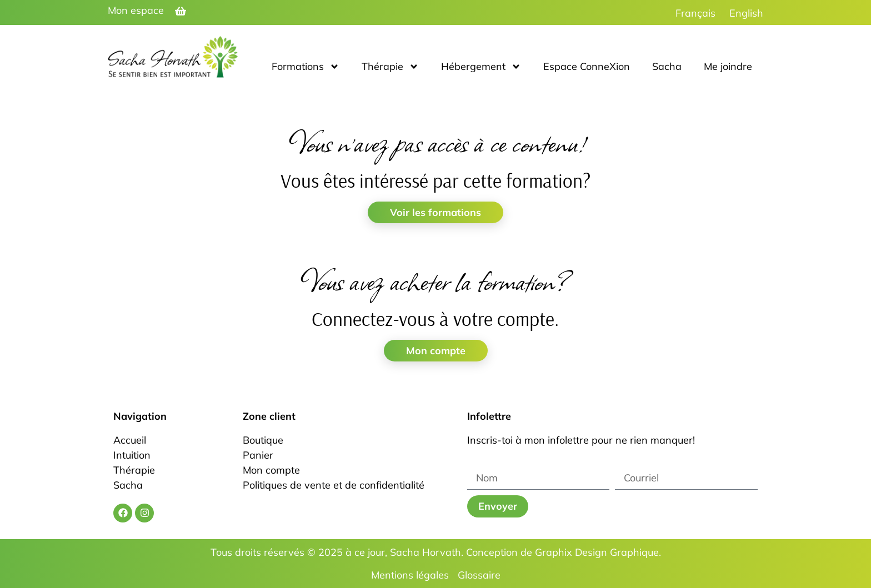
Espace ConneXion (587, 66)
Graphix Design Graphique (597, 552)
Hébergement (481, 67)
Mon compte (436, 351)
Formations (306, 67)
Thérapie (390, 67)
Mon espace (136, 10)
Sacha (667, 66)
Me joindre (728, 66)
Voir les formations (436, 212)
